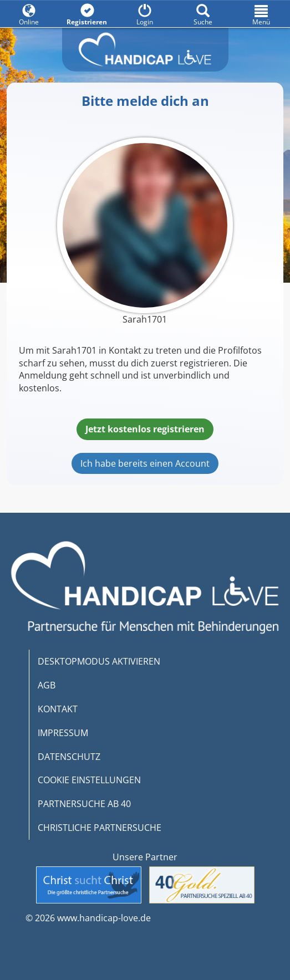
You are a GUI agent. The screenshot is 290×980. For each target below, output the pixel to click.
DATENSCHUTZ (69, 757)
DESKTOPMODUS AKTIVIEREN (99, 661)
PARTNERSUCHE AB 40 (84, 804)
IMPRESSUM (63, 733)
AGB (47, 685)
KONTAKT (58, 709)
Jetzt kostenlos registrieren (145, 429)
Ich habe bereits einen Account (145, 463)
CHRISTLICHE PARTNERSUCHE (100, 828)
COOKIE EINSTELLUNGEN (89, 780)
